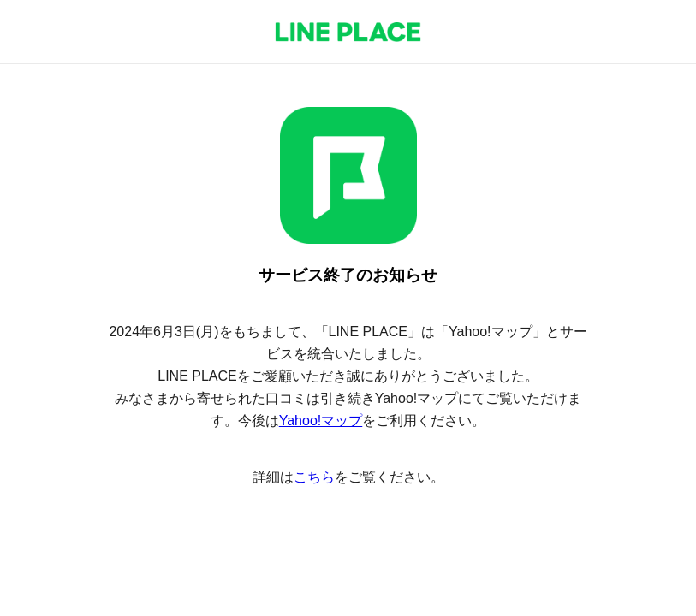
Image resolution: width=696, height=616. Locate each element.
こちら (314, 477)
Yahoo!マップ (321, 421)
